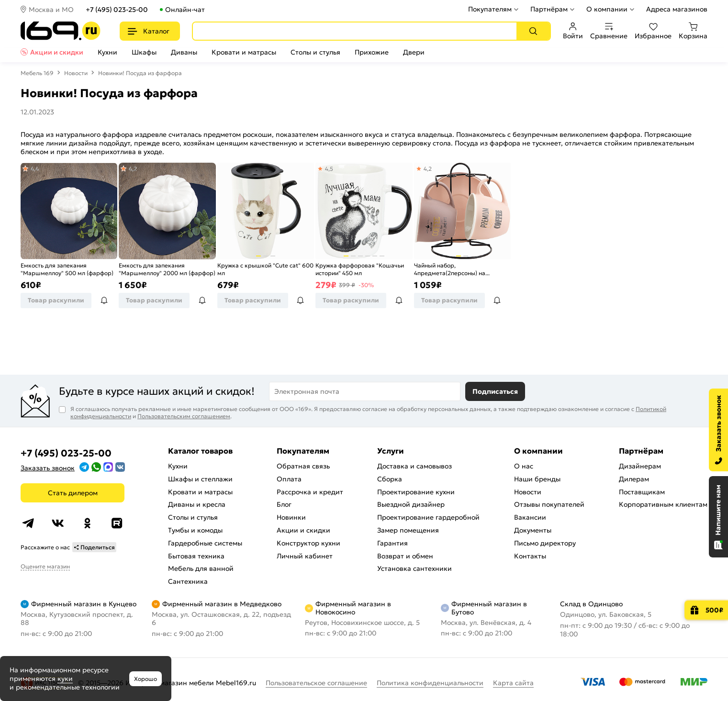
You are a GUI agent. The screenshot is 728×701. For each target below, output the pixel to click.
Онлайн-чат (185, 10)
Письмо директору (545, 543)
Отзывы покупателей (549, 504)
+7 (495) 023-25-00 (117, 10)
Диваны (184, 52)
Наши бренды (537, 479)
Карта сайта (513, 683)
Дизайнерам (640, 466)
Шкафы (144, 52)
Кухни (107, 52)
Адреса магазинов (677, 9)
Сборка (390, 479)
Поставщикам (642, 492)
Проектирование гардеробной (428, 517)
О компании (607, 9)
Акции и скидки (57, 52)
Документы (533, 530)
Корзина (693, 31)
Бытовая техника (196, 556)
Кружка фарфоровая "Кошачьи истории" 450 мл (360, 269)
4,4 (34, 169)
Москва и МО (51, 10)
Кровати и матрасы (244, 52)
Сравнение (609, 31)
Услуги (391, 451)
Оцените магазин (45, 566)
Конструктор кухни (308, 543)
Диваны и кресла (197, 504)
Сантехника (188, 581)
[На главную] (61, 31)
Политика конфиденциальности (430, 683)
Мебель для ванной (201, 568)
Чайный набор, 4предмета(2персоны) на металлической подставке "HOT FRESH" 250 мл (459, 269)
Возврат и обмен (405, 556)
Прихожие (372, 52)
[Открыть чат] (718, 517)
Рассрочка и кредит (310, 492)
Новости (76, 73)
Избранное (653, 31)
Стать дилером (73, 493)
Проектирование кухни (416, 492)
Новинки (291, 517)
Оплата (289, 479)
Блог (284, 504)
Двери (414, 52)
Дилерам (634, 479)
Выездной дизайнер (411, 504)
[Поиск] (533, 31)
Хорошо (146, 679)
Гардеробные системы (205, 543)
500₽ (714, 610)
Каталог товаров (200, 451)
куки (65, 679)
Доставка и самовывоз (414, 466)
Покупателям (490, 9)
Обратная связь (303, 466)
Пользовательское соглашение (316, 683)
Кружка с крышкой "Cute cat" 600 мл (265, 269)
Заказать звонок (48, 468)
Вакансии (530, 517)
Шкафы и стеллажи (200, 479)
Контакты (530, 556)
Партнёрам (549, 9)
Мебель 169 (37, 73)
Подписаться (495, 391)
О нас (524, 466)
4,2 (132, 169)
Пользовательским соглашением (184, 416)
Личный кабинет (305, 556)
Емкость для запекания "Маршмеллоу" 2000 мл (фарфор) (167, 269)
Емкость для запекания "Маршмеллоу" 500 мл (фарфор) (67, 269)
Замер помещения (408, 530)
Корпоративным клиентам (663, 504)
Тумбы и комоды (195, 530)
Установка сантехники (414, 568)
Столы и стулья (315, 52)
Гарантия (392, 543)
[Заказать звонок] (718, 430)
